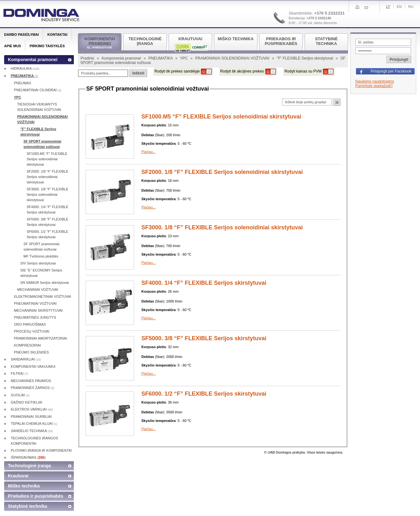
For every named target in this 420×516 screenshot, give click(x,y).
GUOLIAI (20, 395)
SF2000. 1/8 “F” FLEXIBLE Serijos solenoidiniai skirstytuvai (222, 172)
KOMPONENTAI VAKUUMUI (33, 366)
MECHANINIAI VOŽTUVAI (38, 290)
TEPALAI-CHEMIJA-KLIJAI (34, 424)
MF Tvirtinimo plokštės (41, 256)
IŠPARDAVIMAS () (28, 457)
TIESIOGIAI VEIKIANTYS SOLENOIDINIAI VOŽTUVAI (39, 107)
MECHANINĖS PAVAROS (31, 381)
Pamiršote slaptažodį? (374, 86)
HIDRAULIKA (25, 68)
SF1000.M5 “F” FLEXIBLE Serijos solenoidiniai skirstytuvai (221, 117)
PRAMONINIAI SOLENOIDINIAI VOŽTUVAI (233, 58)
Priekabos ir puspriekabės (36, 496)
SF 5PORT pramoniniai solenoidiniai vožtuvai (42, 144)
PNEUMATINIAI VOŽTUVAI (35, 303)
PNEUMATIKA (161, 58)
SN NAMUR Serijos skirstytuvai (45, 283)
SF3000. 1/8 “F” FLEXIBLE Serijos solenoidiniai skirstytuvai (222, 227)
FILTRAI (19, 373)
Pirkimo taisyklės (47, 46)
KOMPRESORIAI (27, 345)
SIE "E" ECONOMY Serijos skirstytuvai (41, 273)
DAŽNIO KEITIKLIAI (26, 402)
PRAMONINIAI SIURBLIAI (31, 417)
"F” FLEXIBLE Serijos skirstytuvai (305, 58)
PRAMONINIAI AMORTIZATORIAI (40, 338)
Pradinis (88, 58)
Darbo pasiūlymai (21, 35)
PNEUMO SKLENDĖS (31, 352)
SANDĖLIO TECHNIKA (32, 431)
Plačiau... (149, 152)
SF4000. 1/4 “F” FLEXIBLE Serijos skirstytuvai (204, 283)
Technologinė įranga (29, 466)
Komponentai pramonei (122, 58)
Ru (411, 7)
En (399, 7)
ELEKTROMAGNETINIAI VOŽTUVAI (42, 296)
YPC (184, 58)
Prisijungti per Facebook (391, 71)
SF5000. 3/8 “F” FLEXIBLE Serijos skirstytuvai (204, 338)
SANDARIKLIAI (26, 359)
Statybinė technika (28, 506)
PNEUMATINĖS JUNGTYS (35, 317)
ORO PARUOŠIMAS (30, 324)
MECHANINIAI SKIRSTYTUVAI (38, 310)
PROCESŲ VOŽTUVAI (32, 331)
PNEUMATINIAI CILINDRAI (38, 90)
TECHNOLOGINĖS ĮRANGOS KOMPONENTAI (34, 441)
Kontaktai (57, 35)
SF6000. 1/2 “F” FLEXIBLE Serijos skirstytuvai (204, 394)
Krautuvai (18, 476)
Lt (388, 7)
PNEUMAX (23, 83)
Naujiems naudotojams (375, 81)
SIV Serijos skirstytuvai (38, 263)
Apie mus (13, 46)
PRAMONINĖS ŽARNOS (32, 388)
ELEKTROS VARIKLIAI (32, 409)
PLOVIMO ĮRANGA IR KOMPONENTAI (41, 450)
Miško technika (24, 486)
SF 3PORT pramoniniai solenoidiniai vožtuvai (41, 247)
